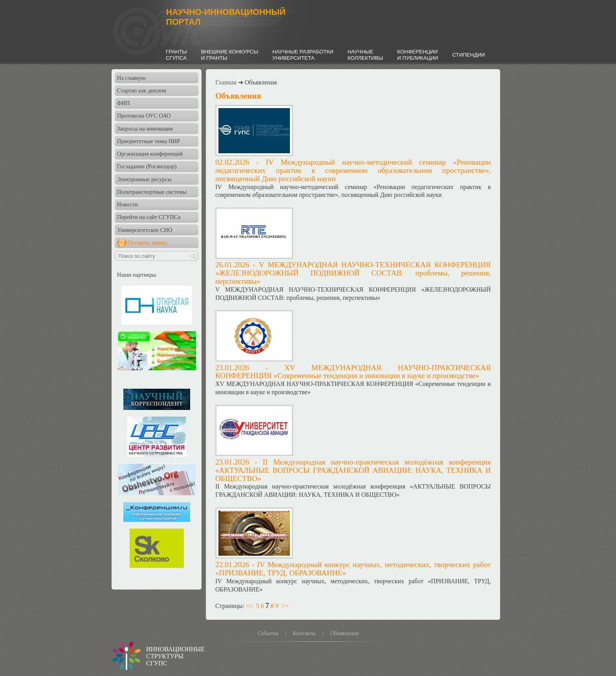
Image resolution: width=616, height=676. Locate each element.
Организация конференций (150, 154)
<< (249, 606)
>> (285, 606)
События (268, 633)
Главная (226, 82)
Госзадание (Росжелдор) (147, 166)
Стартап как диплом (142, 90)
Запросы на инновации (145, 129)
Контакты (304, 633)
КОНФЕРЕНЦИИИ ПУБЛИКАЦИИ (418, 55)
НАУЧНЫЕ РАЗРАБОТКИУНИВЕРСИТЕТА (303, 55)
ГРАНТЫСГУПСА (176, 55)
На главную (131, 78)
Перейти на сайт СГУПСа (149, 217)
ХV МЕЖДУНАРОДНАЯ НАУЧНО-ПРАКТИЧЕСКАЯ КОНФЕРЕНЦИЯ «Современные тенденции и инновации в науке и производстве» (353, 372)
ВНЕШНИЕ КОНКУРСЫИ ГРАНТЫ (230, 55)
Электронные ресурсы (144, 179)
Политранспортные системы (152, 192)
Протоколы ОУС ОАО (144, 116)
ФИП (124, 103)
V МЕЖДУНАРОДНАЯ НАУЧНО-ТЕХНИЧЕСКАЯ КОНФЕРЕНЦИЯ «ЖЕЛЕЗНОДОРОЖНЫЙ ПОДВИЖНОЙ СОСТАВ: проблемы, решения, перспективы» (353, 273)
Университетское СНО (145, 230)
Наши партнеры (137, 275)
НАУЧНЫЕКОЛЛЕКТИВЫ (365, 55)
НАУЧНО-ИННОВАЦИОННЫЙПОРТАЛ (226, 17)
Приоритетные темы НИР (148, 141)
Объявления (345, 633)
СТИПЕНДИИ (468, 55)
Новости (127, 204)
